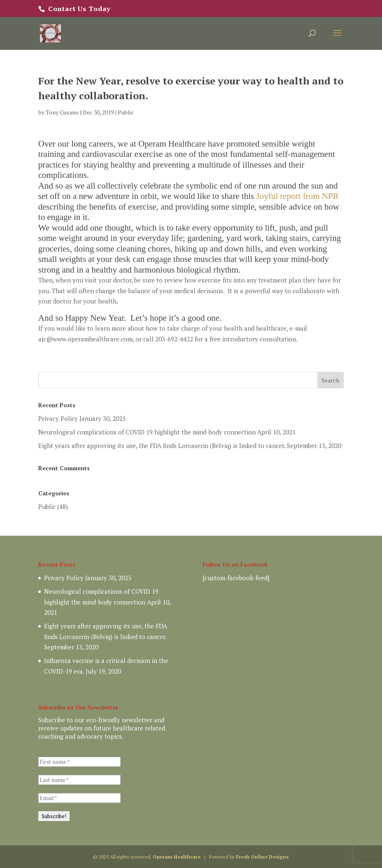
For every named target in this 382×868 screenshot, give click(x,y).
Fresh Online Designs (262, 857)
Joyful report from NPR (298, 196)
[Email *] (79, 798)
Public (126, 112)
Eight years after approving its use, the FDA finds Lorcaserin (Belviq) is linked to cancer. (162, 446)
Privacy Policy (58, 418)
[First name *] (79, 762)
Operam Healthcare (177, 857)
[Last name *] (79, 780)
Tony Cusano (62, 112)
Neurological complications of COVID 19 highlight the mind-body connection (147, 432)
